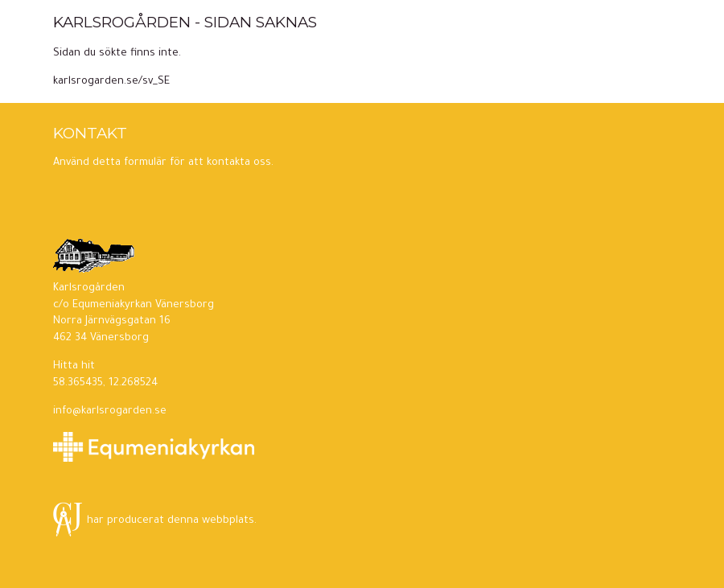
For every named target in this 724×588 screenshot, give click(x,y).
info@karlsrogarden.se (110, 412)
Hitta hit (74, 367)
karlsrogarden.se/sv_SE (111, 82)
